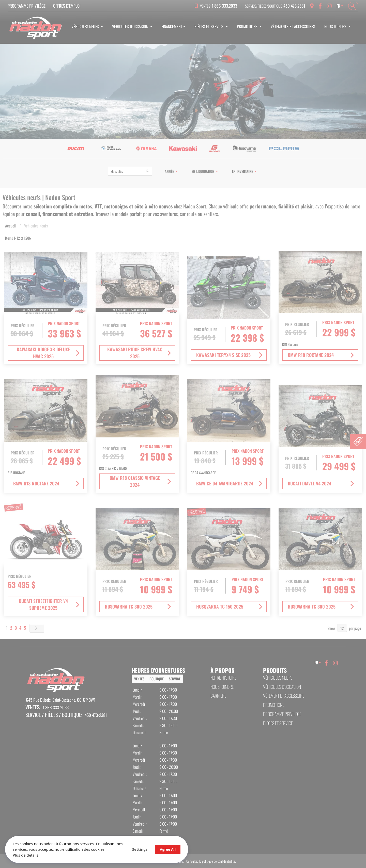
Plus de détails (26, 855)
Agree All (168, 849)
